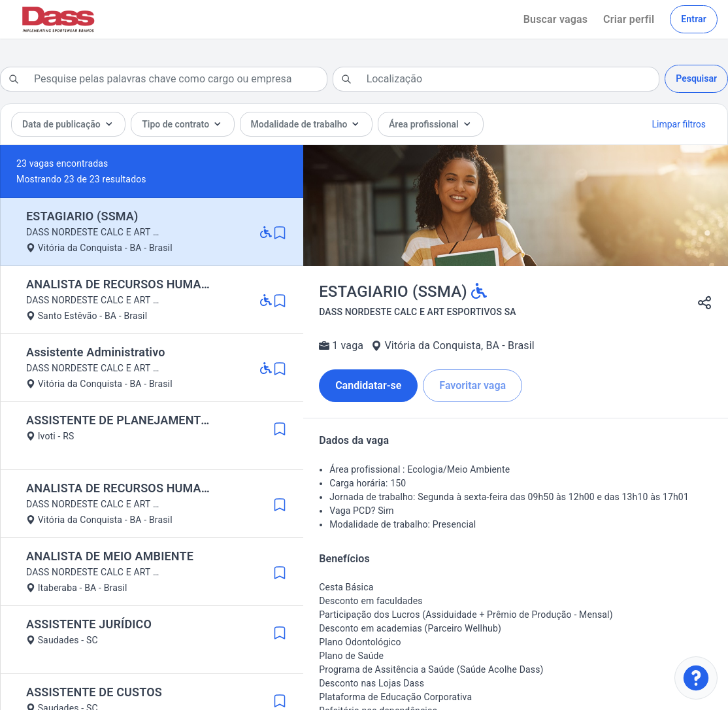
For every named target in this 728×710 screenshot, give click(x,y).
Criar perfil (629, 19)
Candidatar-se (368, 385)
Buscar (555, 19)
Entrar (694, 19)
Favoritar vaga (472, 385)
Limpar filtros (679, 124)
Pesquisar (696, 78)
